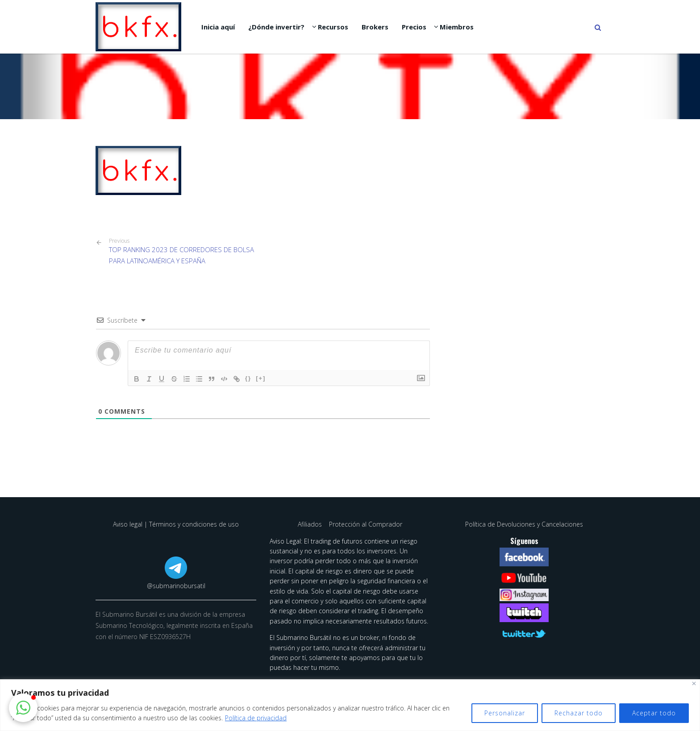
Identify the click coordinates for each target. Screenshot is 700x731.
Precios (414, 27)
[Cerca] (694, 683)
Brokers (375, 27)
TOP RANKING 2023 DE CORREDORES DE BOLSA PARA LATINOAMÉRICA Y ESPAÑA (183, 251)
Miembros (457, 27)
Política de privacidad (256, 718)
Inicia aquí (218, 27)
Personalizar (505, 713)
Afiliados (311, 524)
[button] (23, 708)
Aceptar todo (654, 713)
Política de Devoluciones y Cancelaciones (524, 524)
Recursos (333, 27)
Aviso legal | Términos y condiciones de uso (176, 524)
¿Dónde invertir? (276, 27)
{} (248, 378)
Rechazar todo (579, 713)
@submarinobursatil (176, 586)
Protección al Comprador (366, 524)
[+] (261, 378)
